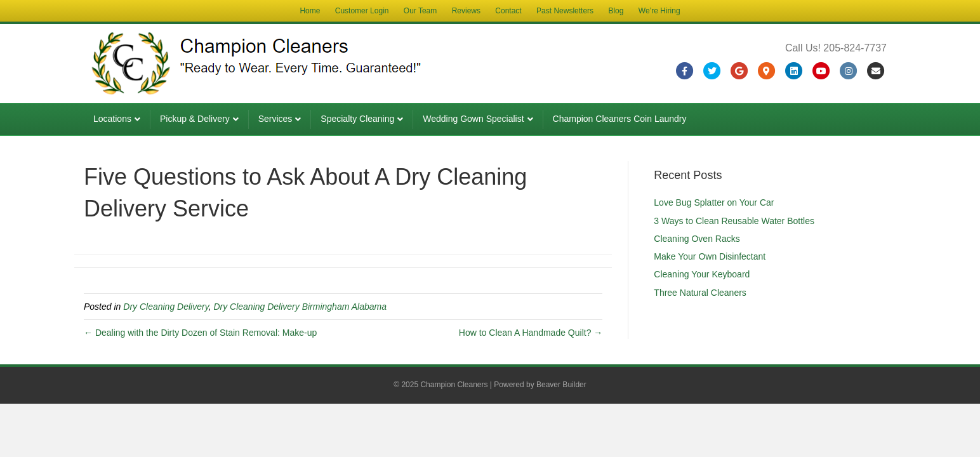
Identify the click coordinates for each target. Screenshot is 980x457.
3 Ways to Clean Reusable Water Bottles (734, 221)
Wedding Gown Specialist (473, 119)
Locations (112, 119)
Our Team (420, 11)
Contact (508, 11)
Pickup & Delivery (195, 119)
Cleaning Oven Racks (697, 239)
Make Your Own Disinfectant (710, 256)
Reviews (466, 11)
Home (310, 11)
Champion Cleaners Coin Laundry (620, 119)
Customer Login (362, 11)
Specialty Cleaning (357, 119)
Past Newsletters (565, 11)
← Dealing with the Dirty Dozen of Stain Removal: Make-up (200, 333)
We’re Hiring (659, 11)
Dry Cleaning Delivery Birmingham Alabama (300, 307)
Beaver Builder (561, 385)
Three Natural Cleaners (700, 293)
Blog (616, 11)
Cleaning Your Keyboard (702, 274)
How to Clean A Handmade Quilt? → (531, 333)
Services (275, 119)
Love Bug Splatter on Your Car (714, 202)
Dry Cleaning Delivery (166, 307)
